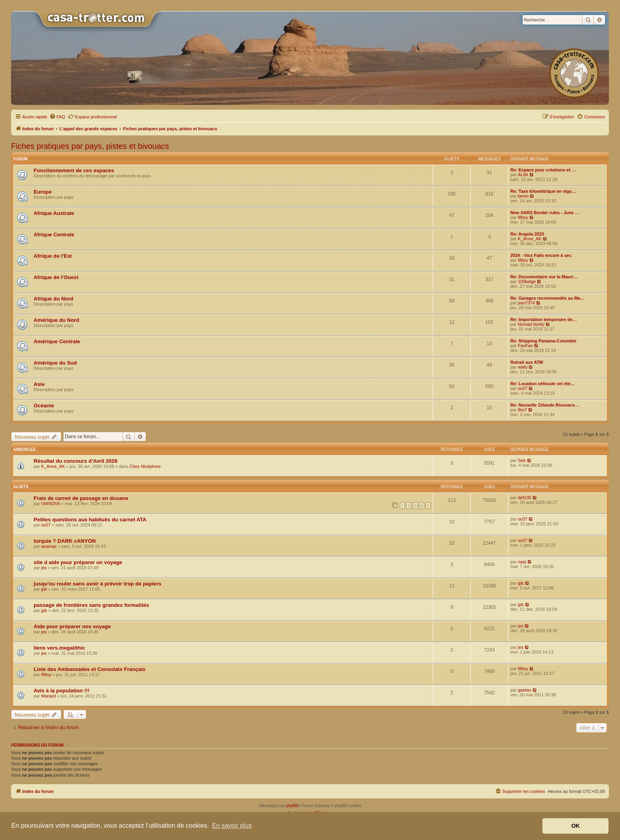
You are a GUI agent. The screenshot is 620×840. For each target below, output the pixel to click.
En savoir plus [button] (232, 826)
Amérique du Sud (55, 363)
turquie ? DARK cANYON (65, 541)
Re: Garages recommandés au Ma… (548, 298)
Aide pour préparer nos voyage (72, 626)
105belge (527, 281)
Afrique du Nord (53, 299)
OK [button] (576, 826)
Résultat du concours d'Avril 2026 (76, 461)
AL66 (523, 175)
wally (523, 367)
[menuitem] (57, 117)
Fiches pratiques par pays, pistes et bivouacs (90, 146)
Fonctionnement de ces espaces (74, 170)
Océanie (44, 406)
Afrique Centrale (54, 235)
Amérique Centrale (57, 341)
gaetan (525, 690)
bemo (523, 196)
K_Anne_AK (530, 239)
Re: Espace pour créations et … (543, 170)
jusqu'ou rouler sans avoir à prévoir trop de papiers (98, 584)
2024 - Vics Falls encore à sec (541, 255)
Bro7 (522, 410)
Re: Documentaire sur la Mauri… (544, 277)
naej (522, 562)
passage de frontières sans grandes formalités (91, 605)
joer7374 (526, 303)
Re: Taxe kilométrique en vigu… (543, 191)
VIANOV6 (51, 504)
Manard (48, 696)
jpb (44, 589)
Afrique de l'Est (53, 256)
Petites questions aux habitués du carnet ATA (90, 520)
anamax (49, 546)
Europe (43, 192)
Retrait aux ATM (527, 362)
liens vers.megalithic (59, 648)
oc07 (523, 388)
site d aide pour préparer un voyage (78, 562)
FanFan (525, 346)
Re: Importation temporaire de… (544, 319)
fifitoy (523, 217)
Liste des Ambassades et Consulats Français (89, 669)
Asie (39, 384)
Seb (522, 460)
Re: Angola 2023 (527, 234)
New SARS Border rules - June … (545, 213)
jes (44, 568)
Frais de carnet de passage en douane (81, 498)
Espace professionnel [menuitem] (92, 116)
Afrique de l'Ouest (56, 277)
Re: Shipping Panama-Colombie (543, 341)
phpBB (292, 806)
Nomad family (531, 324)
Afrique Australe (54, 213)
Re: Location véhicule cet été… (543, 384)
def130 (525, 498)
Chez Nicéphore (145, 466)
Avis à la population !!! (62, 691)
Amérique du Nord (56, 320)
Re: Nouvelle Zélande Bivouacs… (545, 405)
